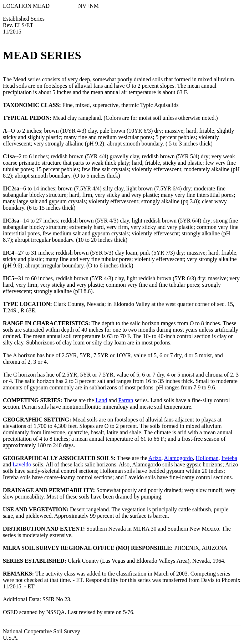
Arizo (155, 458)
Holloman (207, 458)
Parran (126, 400)
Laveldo (22, 464)
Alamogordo (179, 458)
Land (101, 400)
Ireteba (229, 458)
